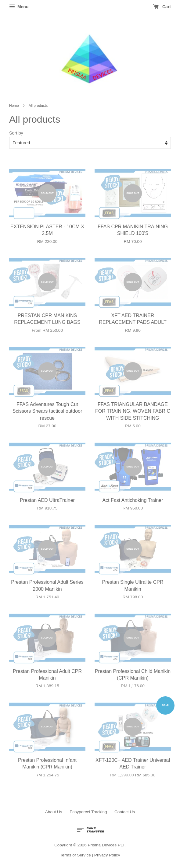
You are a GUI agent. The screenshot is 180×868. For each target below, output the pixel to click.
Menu (19, 7)
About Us (54, 812)
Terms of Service (76, 855)
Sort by (16, 133)
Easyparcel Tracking (88, 812)
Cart (162, 7)
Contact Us (125, 812)
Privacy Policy (107, 855)
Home (14, 106)
